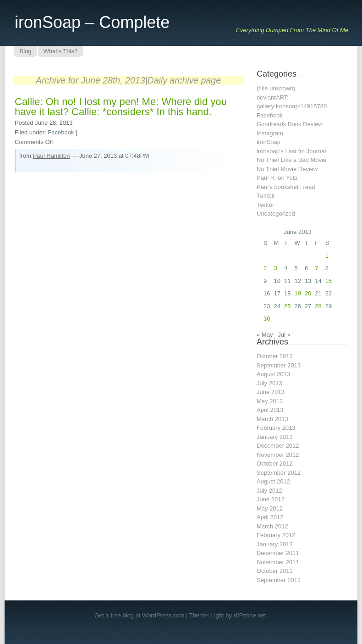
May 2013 (270, 401)
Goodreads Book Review (290, 124)
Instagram (270, 133)
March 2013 (272, 419)
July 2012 (269, 491)
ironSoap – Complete (92, 22)
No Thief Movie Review (287, 169)
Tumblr (266, 196)
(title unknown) (276, 88)
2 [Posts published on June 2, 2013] (265, 268)
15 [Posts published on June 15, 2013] (329, 281)
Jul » (284, 335)
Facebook (61, 132)
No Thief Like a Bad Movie (291, 160)
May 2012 (270, 508)
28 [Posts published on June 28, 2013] (318, 306)
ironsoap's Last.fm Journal (291, 151)
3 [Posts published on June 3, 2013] (275, 268)
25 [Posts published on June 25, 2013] (287, 306)
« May (265, 335)
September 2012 (279, 473)
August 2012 (273, 481)
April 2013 (270, 410)
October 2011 (275, 571)
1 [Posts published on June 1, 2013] (327, 256)
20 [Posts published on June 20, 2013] (308, 293)
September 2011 (279, 580)
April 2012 (270, 517)
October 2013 (275, 356)
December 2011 (278, 553)
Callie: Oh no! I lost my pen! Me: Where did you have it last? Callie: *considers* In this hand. (121, 107)
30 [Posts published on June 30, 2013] (267, 319)
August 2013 (273, 374)
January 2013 (275, 437)
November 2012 (278, 455)
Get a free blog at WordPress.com (139, 615)
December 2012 (278, 446)
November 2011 (278, 562)
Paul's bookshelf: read (286, 187)
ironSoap (269, 142)
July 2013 (269, 383)
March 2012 (272, 526)
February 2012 (276, 535)
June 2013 (271, 392)
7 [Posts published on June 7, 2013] (316, 268)
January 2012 (275, 544)
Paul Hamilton (52, 156)
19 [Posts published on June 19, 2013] (297, 293)
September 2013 (279, 365)
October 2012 (275, 464)
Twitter (265, 205)
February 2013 (276, 428)
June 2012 (271, 499)
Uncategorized (276, 214)
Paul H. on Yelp (277, 178)
